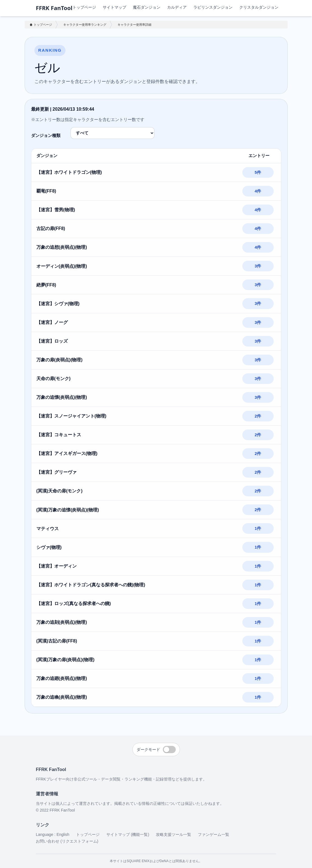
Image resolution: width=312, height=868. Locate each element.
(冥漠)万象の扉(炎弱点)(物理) (65, 660)
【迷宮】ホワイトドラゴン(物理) (69, 172)
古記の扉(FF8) (51, 228)
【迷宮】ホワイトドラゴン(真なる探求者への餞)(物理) (91, 585)
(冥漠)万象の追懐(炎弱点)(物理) (68, 510)
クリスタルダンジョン (259, 7)
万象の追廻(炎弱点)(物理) (62, 678)
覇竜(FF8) (46, 191)
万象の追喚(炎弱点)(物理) (62, 697)
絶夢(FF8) (46, 285)
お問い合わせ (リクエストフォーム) (67, 841)
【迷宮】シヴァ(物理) (58, 304)
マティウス (48, 529)
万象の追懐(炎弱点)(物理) (62, 397)
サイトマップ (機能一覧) (128, 834)
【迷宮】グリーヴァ (57, 472)
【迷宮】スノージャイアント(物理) (71, 416)
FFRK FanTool (54, 8)
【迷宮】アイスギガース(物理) (67, 453)
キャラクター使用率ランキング (85, 25)
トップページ (84, 7)
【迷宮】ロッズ (52, 341)
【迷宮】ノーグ (52, 322)
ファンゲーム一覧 (214, 834)
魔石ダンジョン (147, 7)
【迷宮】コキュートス (59, 435)
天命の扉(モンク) (54, 379)
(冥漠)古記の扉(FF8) (57, 641)
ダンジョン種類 (46, 136)
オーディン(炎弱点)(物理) (62, 266)
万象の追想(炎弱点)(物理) (62, 247)
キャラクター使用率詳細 (134, 25)
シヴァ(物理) (49, 547)
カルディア (177, 7)
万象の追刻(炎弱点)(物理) (62, 622)
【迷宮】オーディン (57, 566)
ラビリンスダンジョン (213, 7)
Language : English (53, 834)
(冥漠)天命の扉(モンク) (59, 491)
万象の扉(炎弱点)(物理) (59, 360)
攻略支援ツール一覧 (173, 834)
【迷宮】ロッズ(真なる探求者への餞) (74, 603)
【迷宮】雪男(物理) (56, 210)
